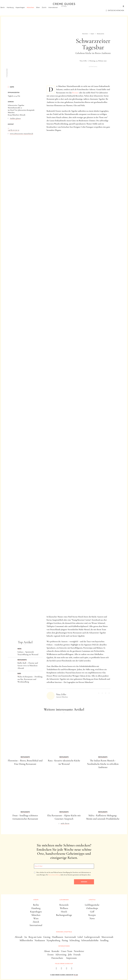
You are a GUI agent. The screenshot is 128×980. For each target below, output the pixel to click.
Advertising (61, 955)
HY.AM (76, 975)
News (92, 918)
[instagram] (61, 969)
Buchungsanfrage (64, 915)
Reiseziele (64, 905)
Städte (7, 6)
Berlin (6, 10)
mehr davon (65, 823)
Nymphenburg (53, 940)
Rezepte (92, 915)
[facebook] (56, 969)
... (8, 128)
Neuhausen (40, 940)
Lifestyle (33, 6)
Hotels (64, 912)
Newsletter (79, 951)
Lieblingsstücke (92, 905)
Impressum (71, 958)
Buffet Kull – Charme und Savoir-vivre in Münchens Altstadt (28, 666)
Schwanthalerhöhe (90, 940)
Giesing (47, 937)
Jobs (70, 955)
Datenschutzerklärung (54, 875)
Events (51, 955)
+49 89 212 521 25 (13, 130)
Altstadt (19, 937)
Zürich (48, 10)
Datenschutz (57, 958)
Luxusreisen (19, 6)
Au (26, 937)
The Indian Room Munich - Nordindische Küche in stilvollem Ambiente (103, 764)
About (47, 951)
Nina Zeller (83, 61)
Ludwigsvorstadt (92, 937)
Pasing (65, 940)
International (56, 10)
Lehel (80, 937)
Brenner (75, 93)
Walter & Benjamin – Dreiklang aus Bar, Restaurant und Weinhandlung (30, 679)
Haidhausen (57, 937)
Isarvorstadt (70, 937)
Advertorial (93, 67)
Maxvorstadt (107, 937)
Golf (92, 912)
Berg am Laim (35, 937)
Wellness (64, 908)
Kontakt (55, 951)
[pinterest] (67, 969)
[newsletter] (72, 969)
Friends (77, 955)
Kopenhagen (24, 10)
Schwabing (74, 940)
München (34, 10)
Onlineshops (92, 908)
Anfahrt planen (15, 118)
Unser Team (67, 951)
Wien (41, 10)
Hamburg (14, 10)
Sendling (104, 940)
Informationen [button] (64, 946)
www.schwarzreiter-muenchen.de (21, 134)
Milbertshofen (26, 940)
